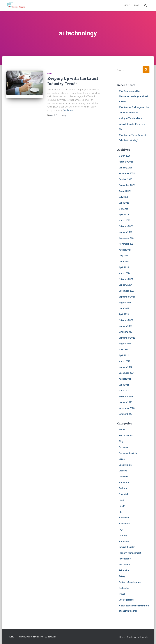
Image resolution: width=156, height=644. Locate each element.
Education (124, 483)
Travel (122, 594)
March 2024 (125, 273)
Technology (125, 588)
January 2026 (125, 168)
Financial (123, 494)
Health (122, 506)
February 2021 (126, 396)
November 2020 (127, 408)
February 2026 (126, 162)
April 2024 (124, 267)
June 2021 (124, 385)
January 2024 (125, 285)
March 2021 (125, 391)
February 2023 (126, 320)
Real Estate (124, 565)
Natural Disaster (127, 547)
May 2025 (123, 209)
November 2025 (127, 173)
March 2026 (125, 156)
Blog (137, 5)
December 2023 (127, 291)
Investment (124, 524)
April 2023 (124, 314)
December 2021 (127, 373)
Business (123, 447)
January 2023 (125, 326)
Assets (122, 430)
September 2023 (127, 297)
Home (127, 5)
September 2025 (127, 185)
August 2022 (125, 344)
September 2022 (127, 338)
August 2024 (125, 250)
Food (121, 500)
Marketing (124, 541)
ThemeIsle (145, 637)
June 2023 (124, 308)
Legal (121, 529)
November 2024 (127, 244)
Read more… (69, 110)
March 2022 (125, 361)
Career (122, 459)
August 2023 (125, 303)
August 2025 (125, 191)
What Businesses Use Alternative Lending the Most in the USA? (134, 96)
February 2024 (126, 279)
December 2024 (127, 238)
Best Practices (126, 436)
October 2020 (125, 414)
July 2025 (123, 197)
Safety (122, 576)
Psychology (125, 559)
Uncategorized (126, 600)
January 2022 (125, 367)
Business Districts (128, 453)
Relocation (124, 570)
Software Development (130, 582)
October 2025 (125, 179)
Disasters (123, 477)
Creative (123, 471)
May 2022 (123, 350)
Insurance (124, 518)
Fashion (123, 488)
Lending (123, 535)
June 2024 (124, 261)
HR (120, 512)
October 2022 (125, 332)
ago (62, 115)
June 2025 (124, 203)
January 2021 (125, 402)
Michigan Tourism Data (130, 118)
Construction (125, 465)
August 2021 (125, 379)
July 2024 (123, 256)
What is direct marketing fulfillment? (37, 637)
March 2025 (125, 220)
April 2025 (124, 215)
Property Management (130, 553)
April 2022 (124, 355)
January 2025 (125, 232)
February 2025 (126, 226)
